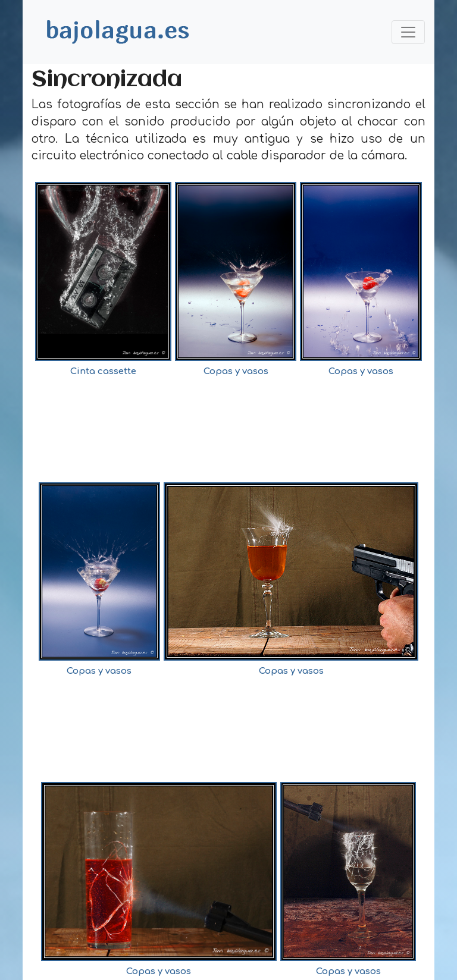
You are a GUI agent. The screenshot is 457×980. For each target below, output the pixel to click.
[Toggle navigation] (408, 32)
